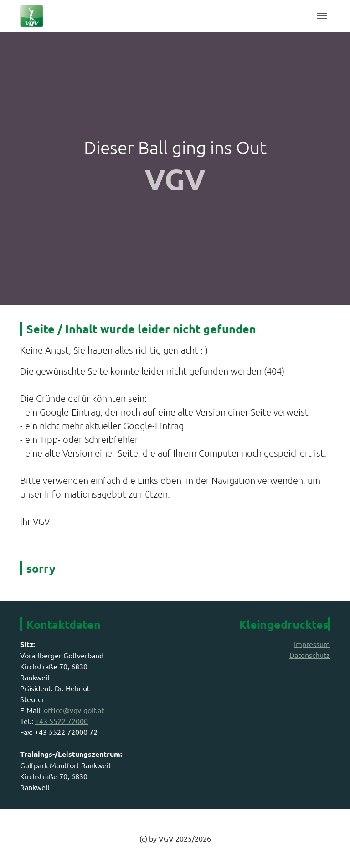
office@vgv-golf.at (74, 710)
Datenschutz (310, 655)
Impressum (312, 644)
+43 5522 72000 (62, 721)
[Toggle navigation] (322, 16)
